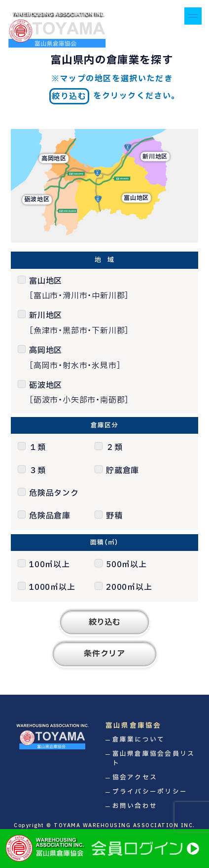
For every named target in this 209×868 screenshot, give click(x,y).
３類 (37, 471)
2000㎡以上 (129, 587)
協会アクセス (135, 778)
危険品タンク (54, 493)
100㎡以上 (50, 565)
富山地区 (136, 198)
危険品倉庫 (50, 516)
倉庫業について (139, 740)
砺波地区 (37, 200)
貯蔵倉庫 (122, 471)
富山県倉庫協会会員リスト (154, 759)
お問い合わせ (135, 806)
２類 (114, 448)
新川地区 (155, 157)
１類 (37, 448)
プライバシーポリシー (150, 792)
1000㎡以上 (52, 587)
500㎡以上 (126, 565)
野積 (114, 516)
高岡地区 (54, 159)
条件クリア (104, 654)
